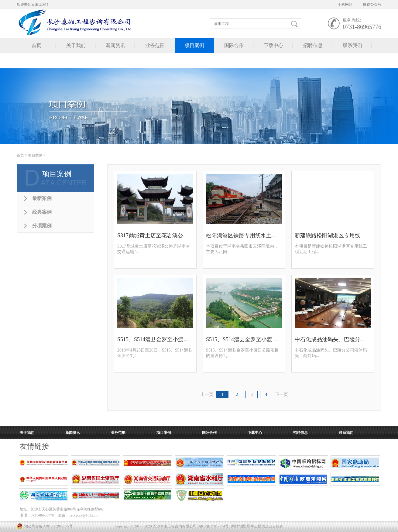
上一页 (207, 395)
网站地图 (238, 526)
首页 (36, 45)
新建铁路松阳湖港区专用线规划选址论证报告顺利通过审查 (333, 235)
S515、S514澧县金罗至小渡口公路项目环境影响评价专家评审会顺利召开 (155, 339)
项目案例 (35, 155)
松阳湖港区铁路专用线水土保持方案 (244, 235)
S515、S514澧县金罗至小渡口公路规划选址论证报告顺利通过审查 (244, 339)
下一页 (282, 395)
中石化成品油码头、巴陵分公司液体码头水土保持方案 (333, 339)
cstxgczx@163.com (84, 515)
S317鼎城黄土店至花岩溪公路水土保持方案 (155, 235)
